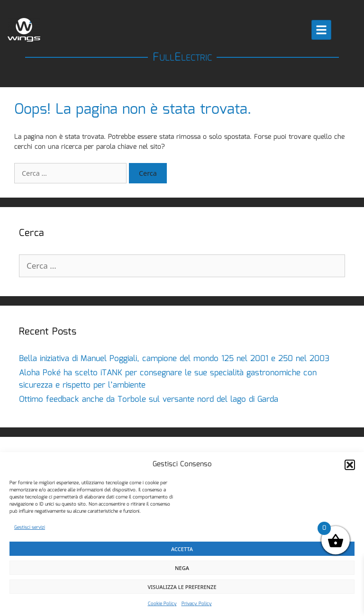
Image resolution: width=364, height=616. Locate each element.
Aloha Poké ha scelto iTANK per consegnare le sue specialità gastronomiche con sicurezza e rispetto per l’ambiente (168, 379)
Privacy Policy (197, 604)
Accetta (182, 549)
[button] (350, 465)
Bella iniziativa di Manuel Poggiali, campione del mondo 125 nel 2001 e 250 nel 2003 (174, 359)
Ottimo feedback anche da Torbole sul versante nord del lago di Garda (149, 400)
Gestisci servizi (30, 527)
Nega (182, 568)
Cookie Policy (162, 604)
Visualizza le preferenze (182, 587)
